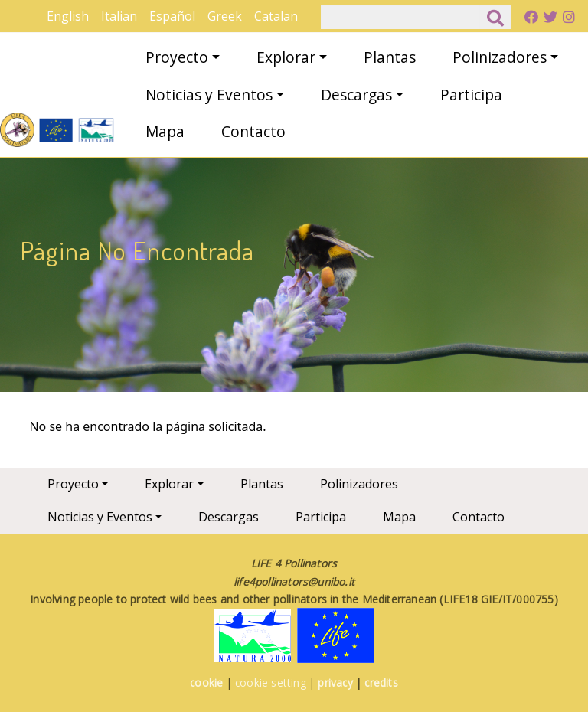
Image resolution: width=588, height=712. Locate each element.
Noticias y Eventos (209, 95)
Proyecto (177, 57)
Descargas (356, 95)
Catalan (276, 16)
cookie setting (271, 683)
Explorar (286, 57)
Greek (225, 16)
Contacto (253, 131)
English (68, 16)
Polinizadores (500, 57)
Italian (119, 16)
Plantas (390, 57)
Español (172, 16)
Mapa (165, 131)
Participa (471, 95)
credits (381, 683)
